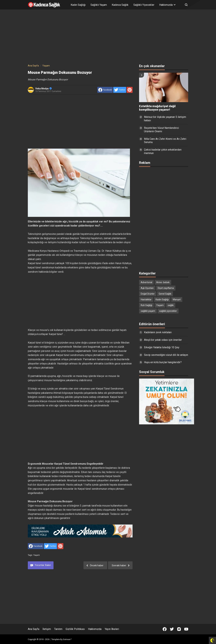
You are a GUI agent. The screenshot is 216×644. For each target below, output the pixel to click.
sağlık (171, 305)
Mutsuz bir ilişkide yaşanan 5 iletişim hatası (165, 119)
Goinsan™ (67, 639)
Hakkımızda (95, 629)
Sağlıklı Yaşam (99, 5)
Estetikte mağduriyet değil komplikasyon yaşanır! (157, 108)
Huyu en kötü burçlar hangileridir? (163, 362)
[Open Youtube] (186, 629)
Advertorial (146, 282)
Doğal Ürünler (148, 294)
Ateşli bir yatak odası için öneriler (163, 340)
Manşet (177, 299)
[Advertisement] (108, 37)
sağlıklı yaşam (148, 311)
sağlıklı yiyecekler (168, 311)
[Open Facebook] (165, 629)
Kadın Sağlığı (78, 5)
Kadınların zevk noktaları (158, 332)
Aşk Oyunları (147, 288)
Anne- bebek (163, 282)
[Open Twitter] (172, 629)
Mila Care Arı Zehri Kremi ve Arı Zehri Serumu (165, 141)
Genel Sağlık (165, 294)
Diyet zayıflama (166, 288)
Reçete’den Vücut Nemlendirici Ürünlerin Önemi (161, 130)
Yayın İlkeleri (112, 629)
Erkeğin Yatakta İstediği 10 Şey (162, 347)
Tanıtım (58, 629)
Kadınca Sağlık (120, 5)
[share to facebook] (105, 90)
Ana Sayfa (34, 629)
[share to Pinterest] (130, 90)
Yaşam (37, 555)
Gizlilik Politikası (75, 629)
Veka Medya (44, 89)
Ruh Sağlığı (146, 305)
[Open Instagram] (179, 629)
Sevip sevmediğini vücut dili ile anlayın (166, 355)
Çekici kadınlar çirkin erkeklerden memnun (163, 151)
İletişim (47, 629)
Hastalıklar (146, 299)
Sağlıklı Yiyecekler (144, 5)
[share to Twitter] (120, 90)
